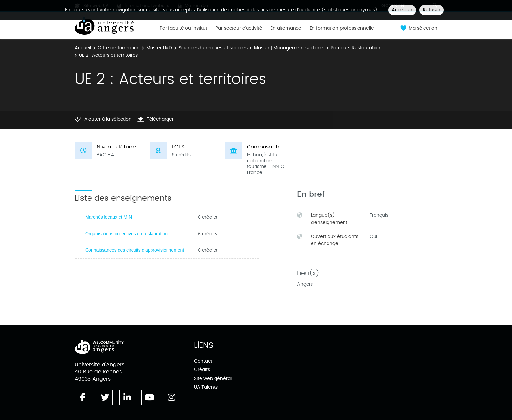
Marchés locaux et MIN (109, 217)
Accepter (402, 10)
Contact (203, 361)
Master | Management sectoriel (289, 48)
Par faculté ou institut (184, 28)
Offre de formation (119, 48)
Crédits (202, 370)
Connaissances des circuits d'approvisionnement (135, 250)
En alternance (286, 28)
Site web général (213, 378)
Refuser (432, 10)
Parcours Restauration (356, 48)
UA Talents (206, 387)
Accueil (83, 48)
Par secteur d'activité (239, 28)
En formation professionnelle (342, 28)
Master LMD (159, 48)
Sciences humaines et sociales (213, 48)
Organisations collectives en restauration (126, 234)
